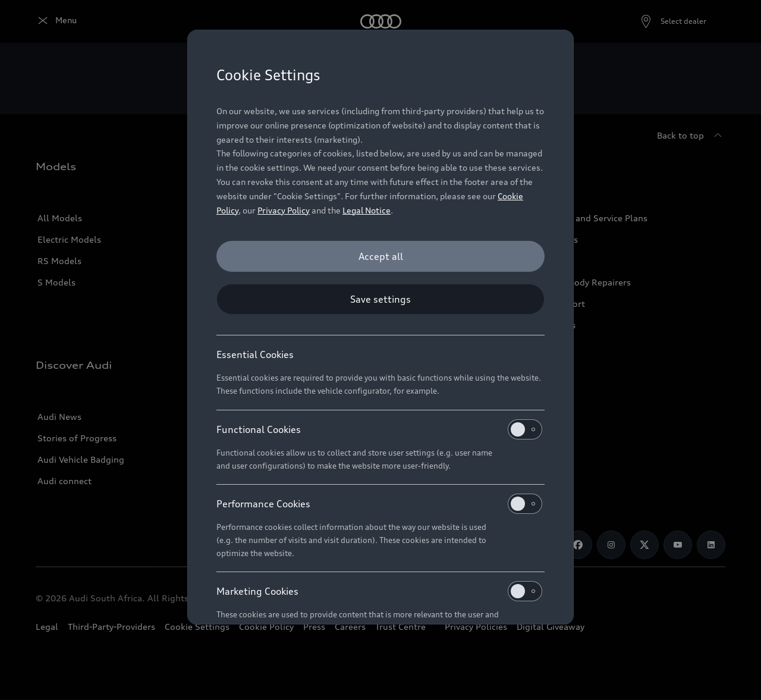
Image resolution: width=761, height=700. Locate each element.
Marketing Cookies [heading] (379, 591)
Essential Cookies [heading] (255, 354)
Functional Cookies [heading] (379, 429)
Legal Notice (367, 210)
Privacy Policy (284, 210)
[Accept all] (380, 256)
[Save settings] (380, 299)
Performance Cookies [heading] (379, 504)
